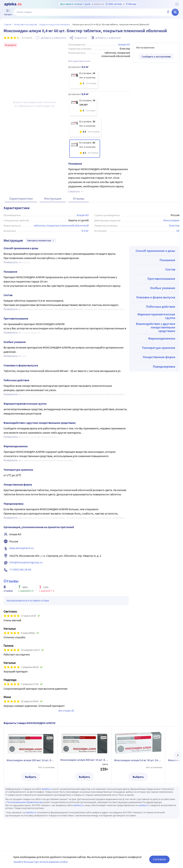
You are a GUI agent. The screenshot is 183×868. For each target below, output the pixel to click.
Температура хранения (159, 348)
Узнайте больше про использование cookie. (41, 862)
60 (178, 231)
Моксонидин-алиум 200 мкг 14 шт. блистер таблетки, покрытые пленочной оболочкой (31, 760)
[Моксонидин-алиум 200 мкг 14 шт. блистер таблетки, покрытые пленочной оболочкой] (84, 79)
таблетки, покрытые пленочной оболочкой (61, 225)
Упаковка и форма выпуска (156, 297)
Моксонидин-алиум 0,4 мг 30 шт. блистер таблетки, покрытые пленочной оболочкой (138, 760)
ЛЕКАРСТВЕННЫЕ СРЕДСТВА (25, 24)
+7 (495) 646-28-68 (20, 569)
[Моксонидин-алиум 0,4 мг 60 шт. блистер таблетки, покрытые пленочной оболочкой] (85, 149)
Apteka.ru (47, 789)
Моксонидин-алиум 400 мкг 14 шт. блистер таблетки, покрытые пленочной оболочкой (84, 760)
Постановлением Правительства (25, 802)
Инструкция (53, 198)
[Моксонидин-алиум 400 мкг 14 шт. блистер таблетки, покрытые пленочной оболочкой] (83, 106)
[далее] (178, 755)
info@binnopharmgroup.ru (26, 562)
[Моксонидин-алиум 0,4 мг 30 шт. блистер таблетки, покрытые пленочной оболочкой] (85, 128)
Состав (170, 269)
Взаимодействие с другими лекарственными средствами (156, 327)
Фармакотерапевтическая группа (156, 316)
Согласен (159, 859)
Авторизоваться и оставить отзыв (28, 600)
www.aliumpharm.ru (22, 548)
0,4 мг (85, 231)
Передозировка (164, 366)
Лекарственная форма (159, 357)
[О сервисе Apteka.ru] (177, 4)
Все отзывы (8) (66, 711)
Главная (8, 24)
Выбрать (31, 777)
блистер (174, 225)
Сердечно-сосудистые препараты (55, 24)
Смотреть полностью (41, 240)
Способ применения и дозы (155, 251)
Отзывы (79, 198)
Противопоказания (161, 279)
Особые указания (163, 288)
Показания (167, 260)
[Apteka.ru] (13, 4)
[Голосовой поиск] (168, 12)
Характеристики (21, 198)
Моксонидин (171, 220)
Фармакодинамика (162, 338)
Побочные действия (161, 307)
